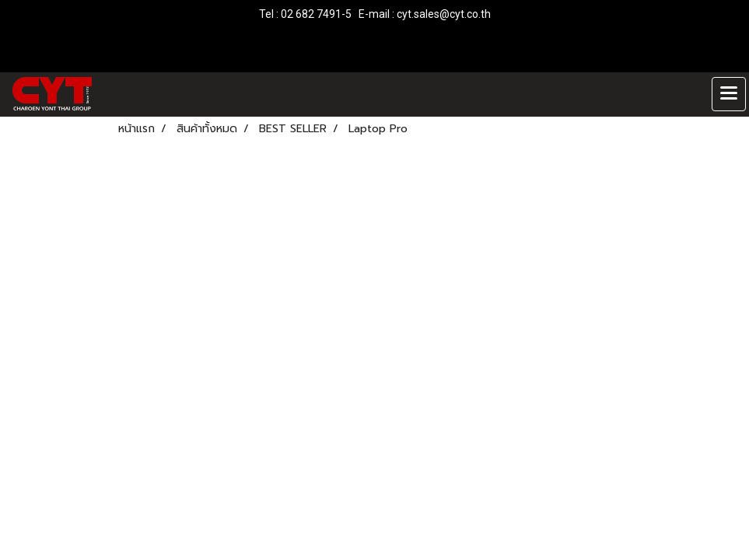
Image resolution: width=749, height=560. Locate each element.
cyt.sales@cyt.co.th (444, 14)
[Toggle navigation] (729, 94)
